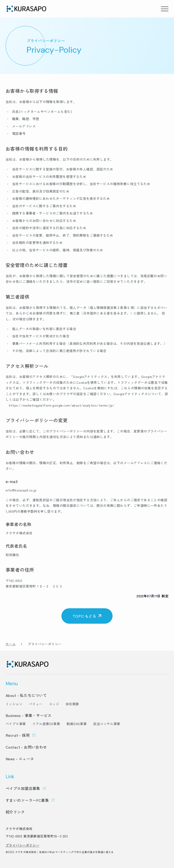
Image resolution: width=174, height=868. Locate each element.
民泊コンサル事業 (107, 724)
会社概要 (72, 704)
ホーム (11, 644)
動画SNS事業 (77, 724)
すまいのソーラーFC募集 (27, 800)
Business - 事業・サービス (29, 715)
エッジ (54, 704)
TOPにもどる (84, 616)
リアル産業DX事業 (46, 724)
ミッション (14, 704)
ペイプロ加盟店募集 (23, 788)
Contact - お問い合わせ (26, 747)
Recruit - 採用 (18, 735)
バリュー (36, 704)
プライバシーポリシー (22, 845)
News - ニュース (20, 759)
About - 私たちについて (26, 695)
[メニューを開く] (165, 9)
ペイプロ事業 (16, 724)
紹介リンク (15, 812)
